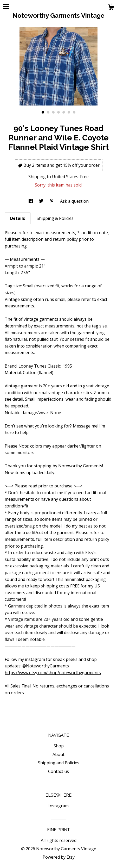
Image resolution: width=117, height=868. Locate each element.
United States (65, 177)
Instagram (58, 806)
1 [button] (43, 112)
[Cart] (111, 8)
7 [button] (74, 112)
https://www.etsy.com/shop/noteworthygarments (53, 673)
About (58, 754)
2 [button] (48, 112)
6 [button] (69, 112)
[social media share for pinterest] (52, 201)
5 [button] (64, 112)
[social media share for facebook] (31, 201)
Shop (59, 746)
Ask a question (74, 201)
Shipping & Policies (55, 218)
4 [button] (58, 112)
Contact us (58, 771)
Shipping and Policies (59, 763)
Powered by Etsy (59, 857)
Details (18, 218)
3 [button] (53, 112)
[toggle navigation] (6, 7)
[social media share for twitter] (42, 201)
